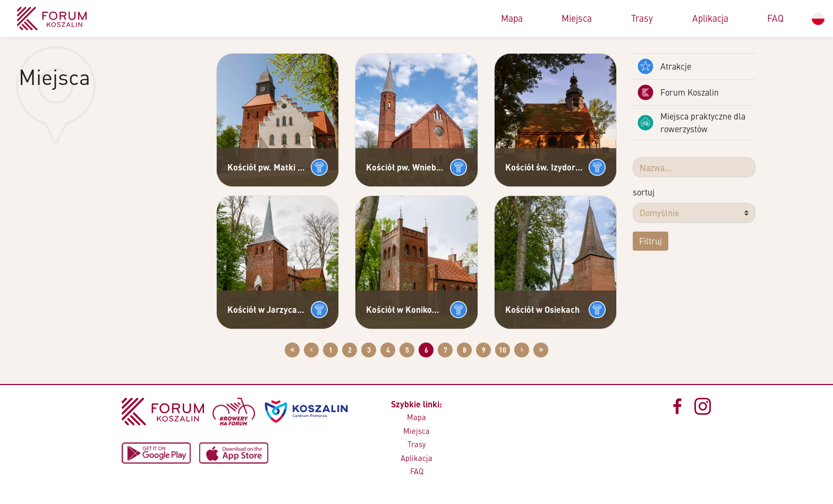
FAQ (775, 18)
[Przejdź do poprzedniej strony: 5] (311, 350)
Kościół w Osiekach (542, 309)
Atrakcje (664, 66)
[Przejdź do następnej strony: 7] (522, 350)
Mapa (512, 18)
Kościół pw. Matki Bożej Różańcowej (267, 167)
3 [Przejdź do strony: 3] (369, 350)
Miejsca (577, 18)
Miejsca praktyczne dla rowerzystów (691, 122)
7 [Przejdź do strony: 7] (445, 350)
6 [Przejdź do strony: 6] (426, 350)
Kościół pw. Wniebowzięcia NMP (406, 167)
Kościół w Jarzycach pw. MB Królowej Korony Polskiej (267, 309)
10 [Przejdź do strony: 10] (503, 350)
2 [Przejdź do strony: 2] (350, 350)
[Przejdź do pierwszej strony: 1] (292, 350)
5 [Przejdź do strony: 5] (407, 350)
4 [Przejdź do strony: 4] (388, 350)
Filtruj (651, 241)
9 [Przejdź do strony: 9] (484, 350)
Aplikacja (710, 18)
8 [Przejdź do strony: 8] (465, 350)
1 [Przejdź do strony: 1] (331, 350)
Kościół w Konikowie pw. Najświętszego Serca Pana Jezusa (406, 309)
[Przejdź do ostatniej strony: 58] (541, 350)
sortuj (644, 192)
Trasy (642, 18)
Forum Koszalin (678, 92)
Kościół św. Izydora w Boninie (545, 167)
